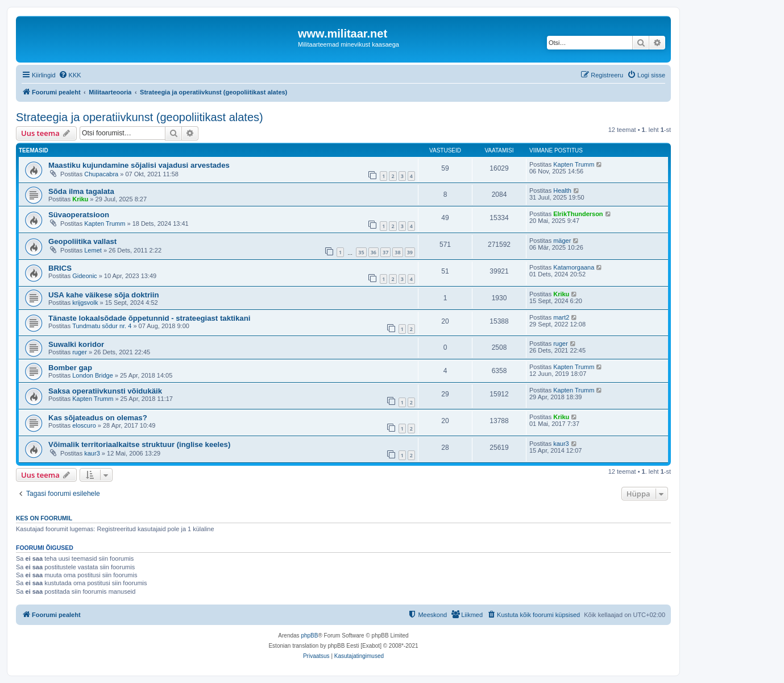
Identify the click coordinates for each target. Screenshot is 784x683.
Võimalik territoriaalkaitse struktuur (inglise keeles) (139, 444)
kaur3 (92, 453)
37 (385, 252)
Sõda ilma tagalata (81, 191)
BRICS (60, 268)
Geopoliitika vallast (82, 241)
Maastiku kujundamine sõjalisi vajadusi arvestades (139, 165)
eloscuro (84, 425)
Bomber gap (70, 368)
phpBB (309, 636)
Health (562, 191)
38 (397, 252)
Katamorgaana (574, 267)
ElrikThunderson (578, 214)
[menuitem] (70, 75)
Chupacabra (101, 174)
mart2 (561, 317)
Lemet (93, 250)
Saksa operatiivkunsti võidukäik (105, 391)
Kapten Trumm (574, 164)
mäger (562, 241)
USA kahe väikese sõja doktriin (103, 295)
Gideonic (84, 276)
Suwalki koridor (76, 344)
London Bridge (93, 375)
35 (361, 252)
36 (374, 252)
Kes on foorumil (44, 518)
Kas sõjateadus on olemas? (98, 418)
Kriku (80, 199)
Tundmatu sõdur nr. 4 (102, 326)
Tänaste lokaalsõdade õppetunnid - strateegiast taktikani (149, 318)
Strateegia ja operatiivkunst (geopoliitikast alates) (140, 117)
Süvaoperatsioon (79, 215)
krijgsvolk (85, 303)
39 (410, 252)
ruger (80, 352)
